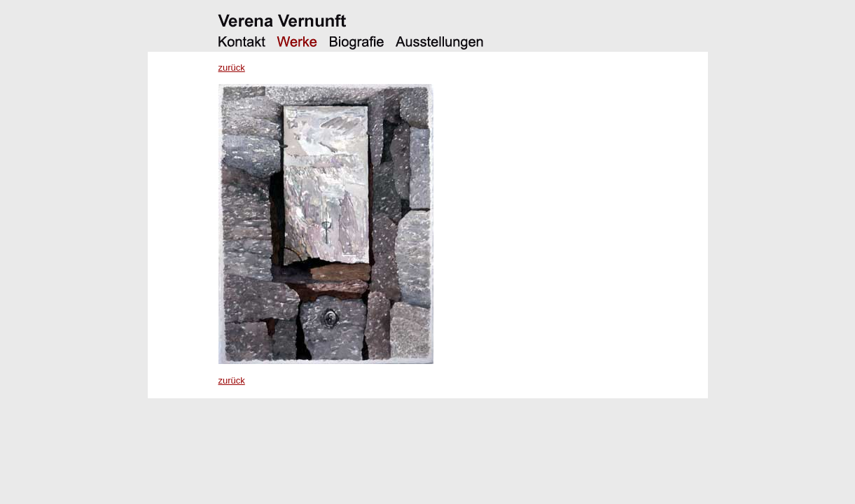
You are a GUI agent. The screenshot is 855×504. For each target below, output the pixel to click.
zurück (232, 68)
